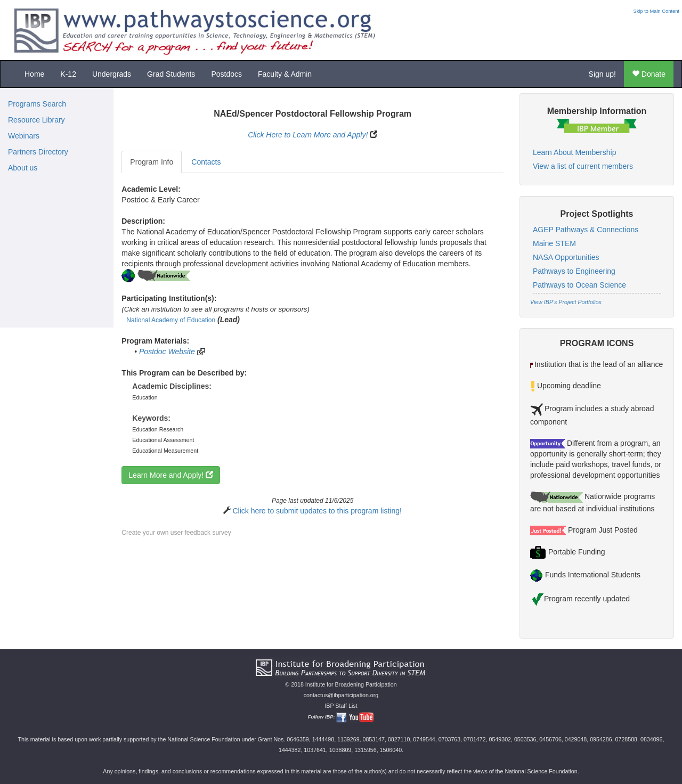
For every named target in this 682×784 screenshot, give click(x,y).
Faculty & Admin (285, 74)
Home (34, 74)
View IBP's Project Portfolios (566, 302)
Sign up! (602, 74)
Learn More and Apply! (171, 475)
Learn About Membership (574, 152)
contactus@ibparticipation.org (341, 695)
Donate (649, 74)
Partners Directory (38, 152)
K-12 (68, 74)
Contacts (206, 162)
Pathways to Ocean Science (579, 285)
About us (23, 168)
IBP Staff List (341, 706)
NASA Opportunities (566, 257)
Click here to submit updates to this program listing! (317, 511)
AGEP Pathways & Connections (586, 230)
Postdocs (226, 74)
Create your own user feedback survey (176, 533)
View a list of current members (583, 166)
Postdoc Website (167, 352)
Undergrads (112, 74)
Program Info (152, 162)
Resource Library (36, 120)
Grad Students (171, 74)
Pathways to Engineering (574, 271)
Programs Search (37, 104)
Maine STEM (554, 243)
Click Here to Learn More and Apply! (308, 135)
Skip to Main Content (656, 11)
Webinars (24, 136)
